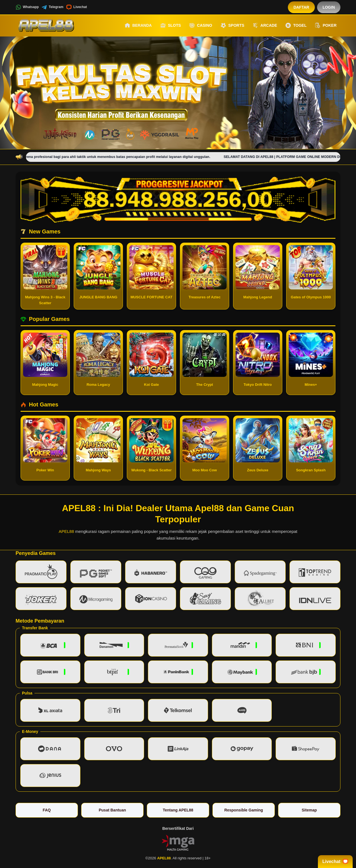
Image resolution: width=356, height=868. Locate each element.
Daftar (301, 7)
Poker (326, 25)
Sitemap (309, 810)
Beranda (138, 25)
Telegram (52, 7)
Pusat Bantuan (112, 810)
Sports (233, 25)
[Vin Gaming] (178, 842)
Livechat (77, 7)
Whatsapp (27, 7)
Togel (296, 25)
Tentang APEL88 (178, 810)
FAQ (47, 810)
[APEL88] (46, 25)
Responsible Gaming (243, 810)
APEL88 (66, 531)
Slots (171, 25)
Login (329, 7)
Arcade (265, 25)
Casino (201, 25)
